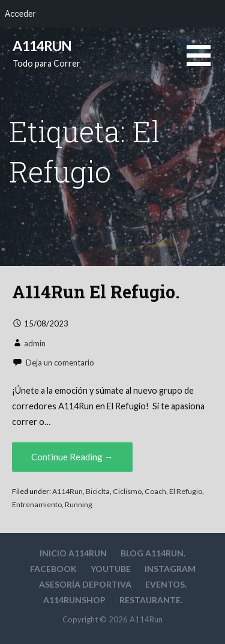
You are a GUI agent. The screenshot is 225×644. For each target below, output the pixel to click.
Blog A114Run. (153, 553)
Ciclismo (127, 491)
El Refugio (186, 491)
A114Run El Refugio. (96, 292)
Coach (155, 491)
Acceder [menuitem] (20, 14)
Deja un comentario (60, 363)
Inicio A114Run (73, 553)
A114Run (42, 46)
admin (35, 343)
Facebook (53, 569)
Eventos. (166, 584)
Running (79, 504)
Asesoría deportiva (85, 584)
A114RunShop (74, 600)
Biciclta (98, 491)
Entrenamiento (37, 504)
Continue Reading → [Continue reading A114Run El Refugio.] (72, 457)
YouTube (111, 569)
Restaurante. (151, 600)
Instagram (170, 569)
